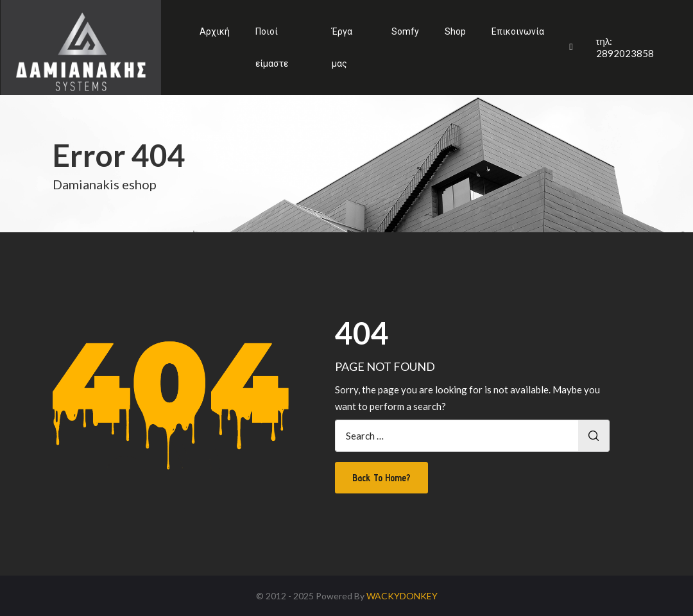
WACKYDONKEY (402, 596)
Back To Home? (381, 478)
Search (594, 436)
